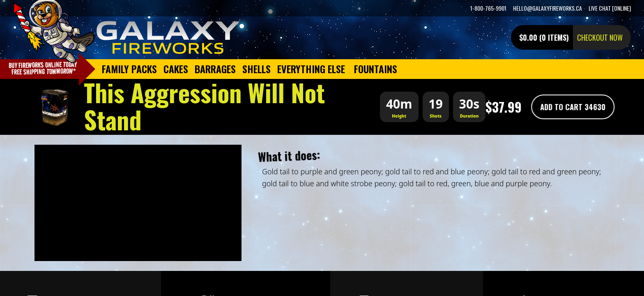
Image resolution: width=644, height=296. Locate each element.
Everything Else (311, 69)
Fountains (376, 69)
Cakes (176, 69)
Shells (256, 69)
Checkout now (600, 37)
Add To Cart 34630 (572, 107)
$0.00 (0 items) (544, 37)
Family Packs (129, 69)
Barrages (215, 69)
